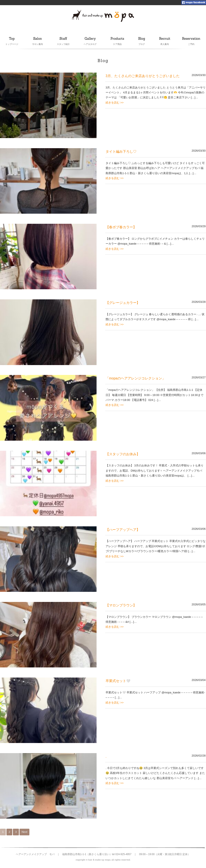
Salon (38, 39)
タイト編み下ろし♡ (121, 152)
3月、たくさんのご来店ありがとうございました (143, 76)
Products (117, 39)
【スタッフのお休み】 (123, 454)
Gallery (90, 39)
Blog (143, 39)
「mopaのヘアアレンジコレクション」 (136, 378)
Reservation (191, 39)
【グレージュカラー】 (123, 303)
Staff (64, 39)
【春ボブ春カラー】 (121, 227)
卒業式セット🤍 (118, 681)
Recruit (165, 39)
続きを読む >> (115, 103)
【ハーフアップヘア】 (123, 530)
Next (25, 832)
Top (12, 39)
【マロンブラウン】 (121, 605)
